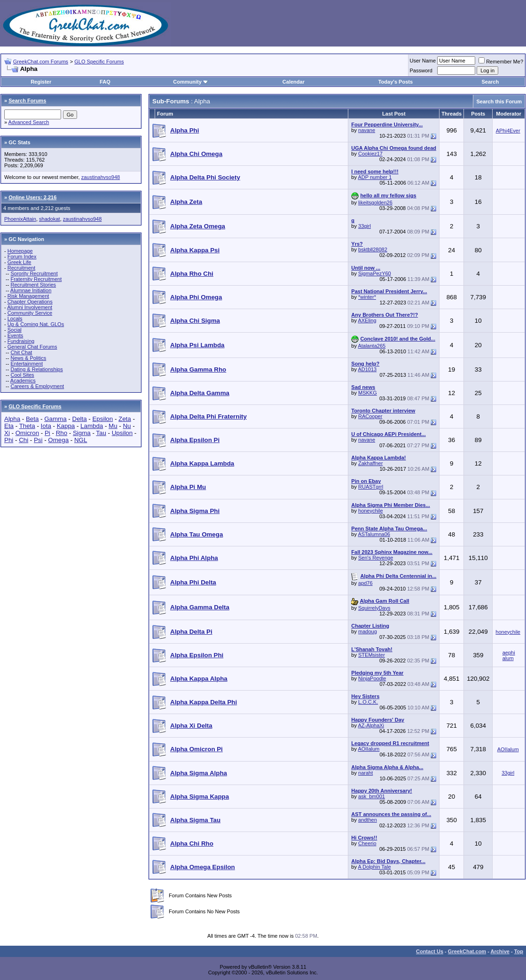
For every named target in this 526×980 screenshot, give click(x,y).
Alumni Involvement (30, 307)
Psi (38, 440)
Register (41, 82)
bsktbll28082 (373, 249)
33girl (365, 226)
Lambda (92, 426)
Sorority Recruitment (34, 273)
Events (16, 335)
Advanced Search (29, 122)
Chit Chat (21, 352)
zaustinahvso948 (101, 177)
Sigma (82, 433)
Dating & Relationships (36, 369)
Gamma (55, 419)
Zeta (125, 419)
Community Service (30, 313)
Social (15, 330)
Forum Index (22, 257)
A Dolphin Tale (374, 867)
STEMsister (372, 655)
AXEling (367, 320)
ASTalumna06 (374, 534)
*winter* (367, 297)
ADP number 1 (375, 177)
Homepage (20, 251)
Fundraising (21, 341)
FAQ (105, 82)
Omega (58, 440)
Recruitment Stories (33, 285)
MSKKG (368, 393)
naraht (365, 773)
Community (191, 82)
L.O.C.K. (368, 702)
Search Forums (27, 101)
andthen (368, 820)
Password (421, 70)
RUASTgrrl (371, 487)
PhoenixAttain (20, 219)
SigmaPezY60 (375, 273)
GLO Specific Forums (99, 62)
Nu (127, 426)
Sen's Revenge (376, 558)
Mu (113, 426)
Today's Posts (396, 82)
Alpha (12, 419)
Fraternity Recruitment (36, 279)
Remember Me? (501, 62)
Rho (62, 433)
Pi (47, 433)
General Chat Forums (32, 347)
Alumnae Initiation (31, 290)
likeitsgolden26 (375, 202)
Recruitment (21, 268)
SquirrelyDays (374, 608)
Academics (23, 381)
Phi (9, 440)
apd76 (365, 583)
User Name (423, 61)
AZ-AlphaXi (371, 725)
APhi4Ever (508, 131)
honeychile (371, 511)
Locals (15, 319)
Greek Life (20, 262)
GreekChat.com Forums (41, 62)
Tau (101, 433)
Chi (24, 440)
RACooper (370, 416)
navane (367, 130)
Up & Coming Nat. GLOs (36, 324)
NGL (81, 440)
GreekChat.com (467, 951)
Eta (9, 426)
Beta (32, 419)
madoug (368, 631)
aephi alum (509, 655)
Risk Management (28, 296)
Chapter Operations (30, 302)
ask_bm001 (372, 796)
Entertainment (26, 364)
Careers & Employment (37, 386)
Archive (500, 951)
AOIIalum (369, 749)
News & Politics (28, 358)
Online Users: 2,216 (32, 197)
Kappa (66, 426)
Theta (27, 426)
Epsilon (102, 419)
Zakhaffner (370, 463)
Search (490, 82)
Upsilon (122, 433)
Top (519, 951)
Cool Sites (22, 375)
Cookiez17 (370, 154)
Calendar (294, 82)
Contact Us (430, 951)
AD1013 (367, 369)
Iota (46, 426)
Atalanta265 (372, 346)
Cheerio (367, 843)
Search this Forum (499, 101)
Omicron (27, 433)
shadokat (50, 219)
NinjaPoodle (372, 678)
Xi (7, 433)
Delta (80, 419)
